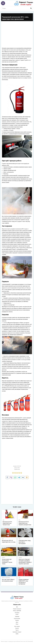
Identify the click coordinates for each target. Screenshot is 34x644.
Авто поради (17, 626)
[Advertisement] (17, 35)
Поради (17, 620)
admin (18, 468)
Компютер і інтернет (17, 632)
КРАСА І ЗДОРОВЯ (17, 611)
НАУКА (17, 634)
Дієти (17, 622)
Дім (19, 469)
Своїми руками (17, 618)
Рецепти (17, 628)
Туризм (17, 630)
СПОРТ (17, 614)
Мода (17, 624)
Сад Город (17, 613)
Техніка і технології (17, 609)
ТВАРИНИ (17, 617)
